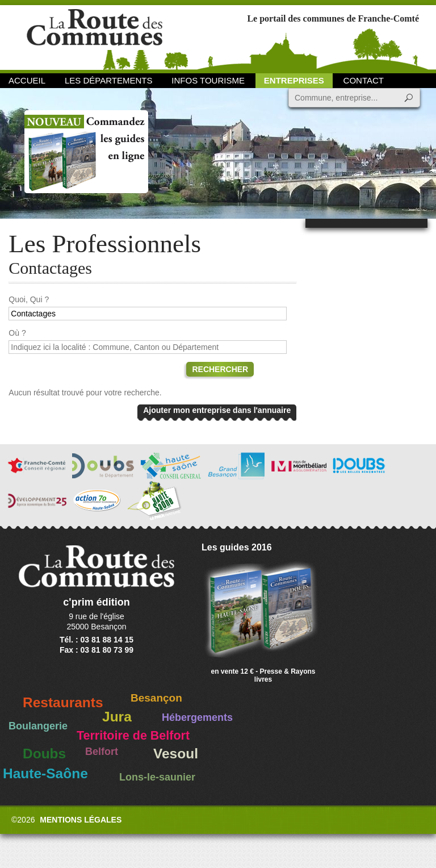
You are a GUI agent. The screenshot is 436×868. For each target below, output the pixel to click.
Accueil (27, 80)
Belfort (102, 752)
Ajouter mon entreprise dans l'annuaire (217, 410)
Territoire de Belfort (133, 736)
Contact (364, 80)
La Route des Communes (95, 37)
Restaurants (63, 702)
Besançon (156, 698)
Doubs (44, 754)
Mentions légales (81, 820)
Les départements (108, 80)
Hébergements (197, 717)
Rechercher (220, 369)
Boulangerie (38, 726)
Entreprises (294, 80)
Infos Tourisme (208, 80)
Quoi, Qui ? (29, 299)
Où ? (17, 333)
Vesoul (176, 754)
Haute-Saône (45, 773)
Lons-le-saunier (157, 777)
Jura (117, 717)
